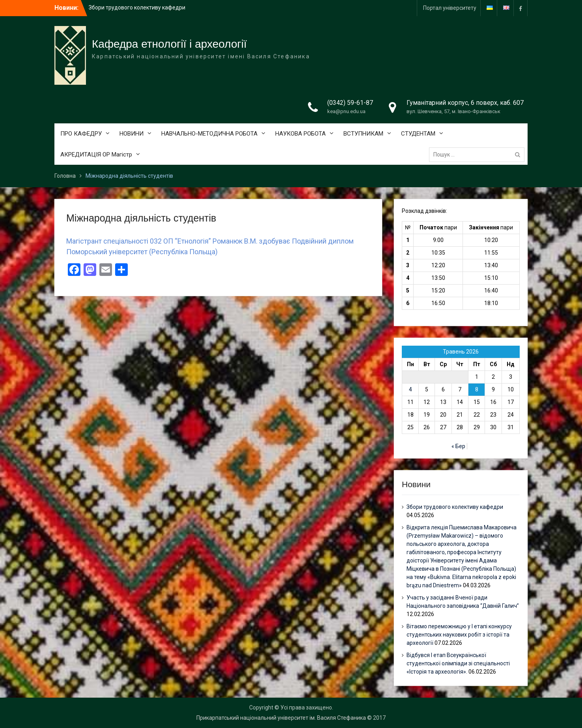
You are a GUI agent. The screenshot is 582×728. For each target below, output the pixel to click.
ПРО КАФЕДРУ (81, 134)
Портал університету (450, 8)
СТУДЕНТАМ (418, 134)
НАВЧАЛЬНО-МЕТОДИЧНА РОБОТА (209, 134)
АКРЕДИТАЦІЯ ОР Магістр (96, 155)
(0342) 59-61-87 (350, 103)
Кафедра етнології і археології (169, 44)
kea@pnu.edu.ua (346, 111)
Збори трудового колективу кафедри (137, 7)
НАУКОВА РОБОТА (300, 134)
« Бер (458, 446)
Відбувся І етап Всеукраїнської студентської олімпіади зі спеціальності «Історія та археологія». (458, 663)
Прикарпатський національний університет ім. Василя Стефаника (281, 718)
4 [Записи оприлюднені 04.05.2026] (410, 389)
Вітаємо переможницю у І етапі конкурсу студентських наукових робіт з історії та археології (459, 635)
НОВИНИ (132, 134)
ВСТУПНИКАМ (363, 134)
